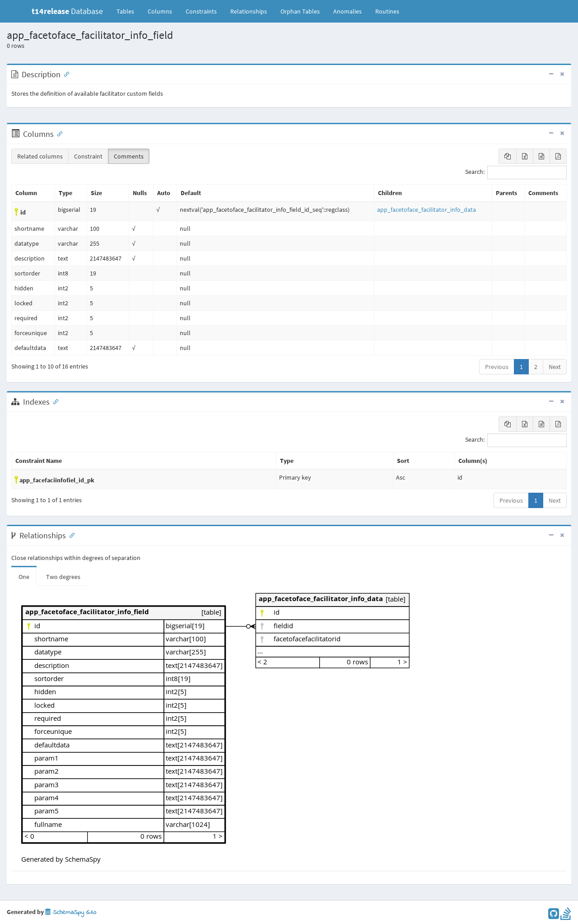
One (24, 577)
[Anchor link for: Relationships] (70, 535)
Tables (129, 11)
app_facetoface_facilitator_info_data (427, 210)
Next (555, 367)
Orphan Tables (300, 11)
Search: (516, 173)
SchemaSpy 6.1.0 (71, 912)
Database (67, 11)
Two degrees (63, 577)
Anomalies (347, 11)
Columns (160, 11)
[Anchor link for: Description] (65, 74)
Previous (497, 367)
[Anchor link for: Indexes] (54, 401)
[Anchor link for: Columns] (58, 133)
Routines (387, 11)
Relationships (249, 11)
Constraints (201, 11)
